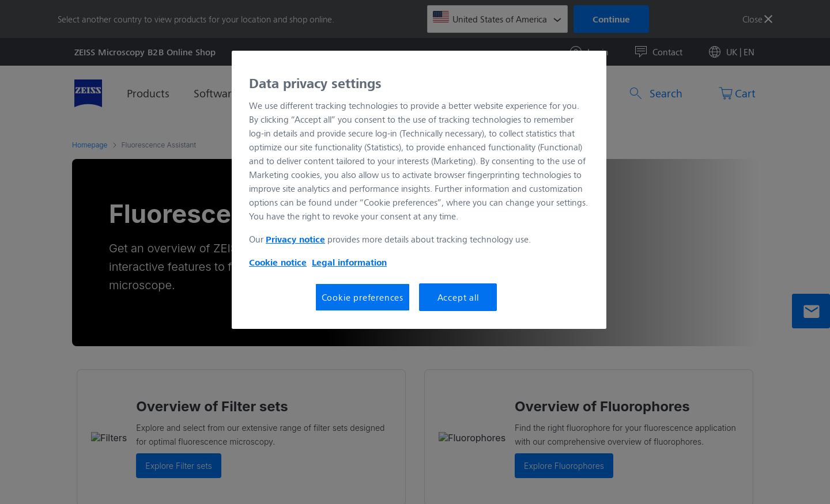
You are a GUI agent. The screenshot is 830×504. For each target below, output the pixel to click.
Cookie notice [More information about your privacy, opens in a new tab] (278, 262)
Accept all (458, 297)
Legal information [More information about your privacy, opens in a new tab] (349, 262)
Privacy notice (295, 239)
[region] (419, 190)
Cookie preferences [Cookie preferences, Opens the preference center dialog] (363, 297)
